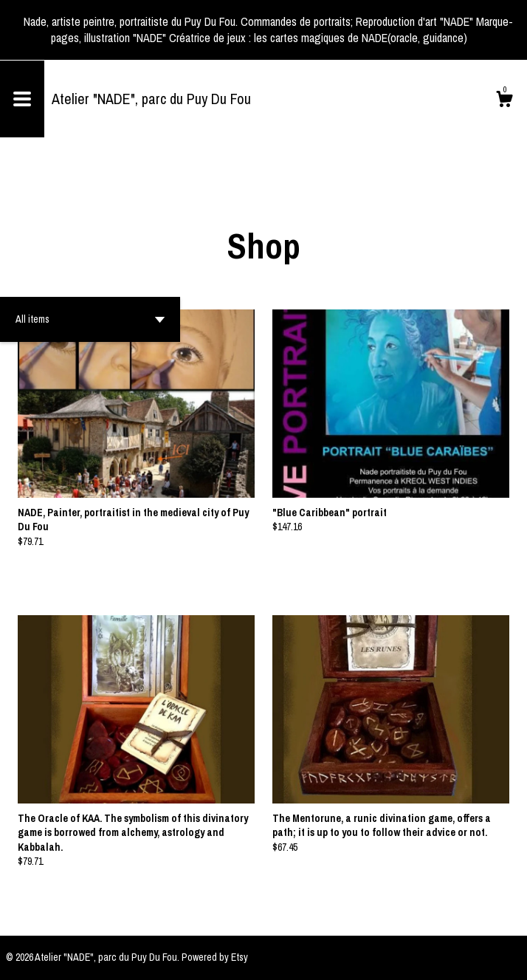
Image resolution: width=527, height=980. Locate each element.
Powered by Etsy (215, 957)
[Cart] (504, 101)
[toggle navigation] (22, 99)
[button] (90, 319)
